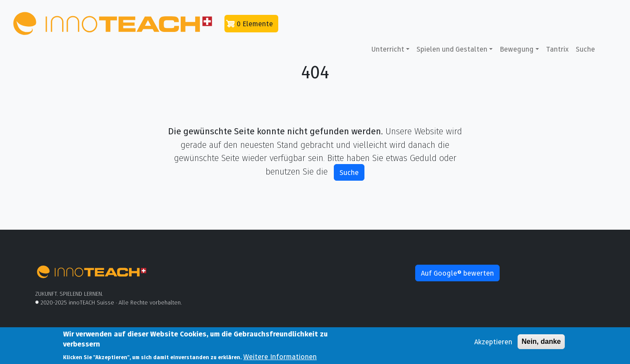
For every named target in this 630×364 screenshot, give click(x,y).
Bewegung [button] (517, 49)
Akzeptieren (493, 343)
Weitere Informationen (280, 358)
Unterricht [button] (388, 49)
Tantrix (557, 49)
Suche (585, 49)
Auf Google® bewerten (457, 273)
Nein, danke (541, 343)
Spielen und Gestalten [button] (452, 49)
